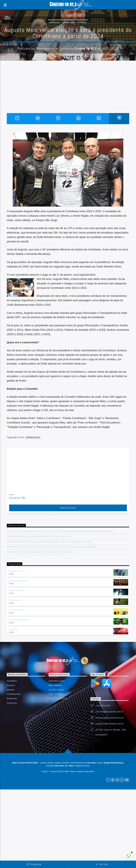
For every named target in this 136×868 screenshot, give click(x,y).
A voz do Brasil (16, 610)
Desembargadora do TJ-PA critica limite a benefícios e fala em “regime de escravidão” (50, 541)
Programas (12, 703)
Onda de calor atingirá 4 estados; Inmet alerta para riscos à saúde (40, 552)
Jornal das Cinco (17, 590)
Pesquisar (34, 865)
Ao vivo (102, 865)
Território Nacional (18, 620)
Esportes (54, 22)
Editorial (11, 690)
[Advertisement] (68, 91)
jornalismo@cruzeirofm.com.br (109, 724)
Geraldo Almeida (56, 690)
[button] (128, 856)
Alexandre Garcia (57, 681)
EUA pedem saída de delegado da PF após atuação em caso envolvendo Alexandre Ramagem (52, 547)
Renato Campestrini (58, 698)
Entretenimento (14, 694)
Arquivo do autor (68, 508)
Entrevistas (12, 698)
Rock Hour (14, 630)
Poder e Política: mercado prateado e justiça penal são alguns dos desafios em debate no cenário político (60, 531)
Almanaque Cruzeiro (18, 581)
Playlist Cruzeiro (17, 571)
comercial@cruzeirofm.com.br (109, 712)
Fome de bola (15, 600)
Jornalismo (69, 22)
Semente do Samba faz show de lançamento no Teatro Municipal (39, 536)
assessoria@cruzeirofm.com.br (110, 718)
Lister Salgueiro (56, 694)
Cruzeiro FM (17, 498)
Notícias (82, 22)
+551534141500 (103, 706)
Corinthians (33, 438)
